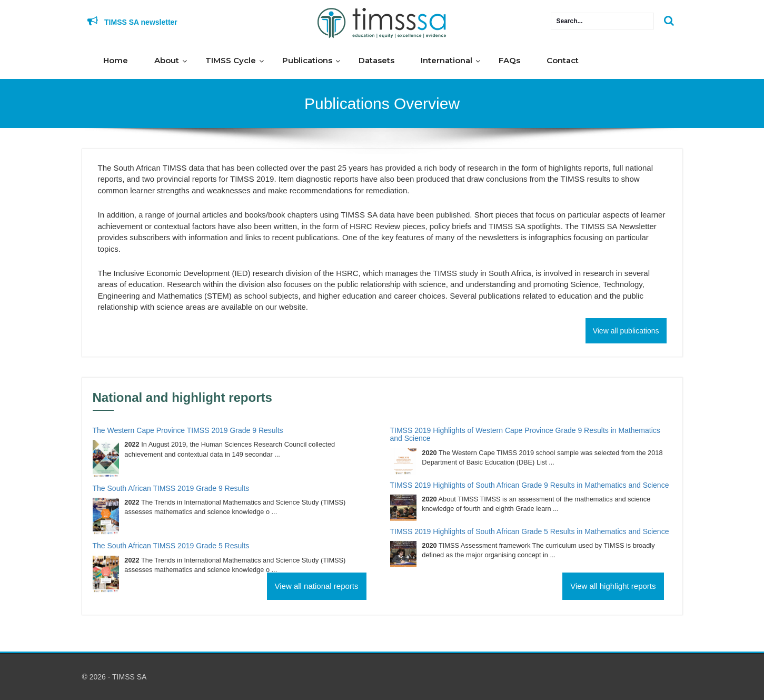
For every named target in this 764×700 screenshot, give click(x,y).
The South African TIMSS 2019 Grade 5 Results (171, 546)
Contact (563, 60)
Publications (307, 60)
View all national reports (317, 586)
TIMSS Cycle (231, 60)
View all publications (626, 331)
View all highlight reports (613, 586)
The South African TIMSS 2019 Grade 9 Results (171, 488)
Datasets (376, 60)
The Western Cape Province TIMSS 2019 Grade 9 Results (188, 430)
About (167, 60)
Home (116, 60)
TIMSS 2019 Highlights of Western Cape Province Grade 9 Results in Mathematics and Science (525, 434)
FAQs (509, 60)
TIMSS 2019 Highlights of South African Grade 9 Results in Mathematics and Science (530, 485)
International (447, 60)
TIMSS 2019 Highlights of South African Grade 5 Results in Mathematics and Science (530, 531)
